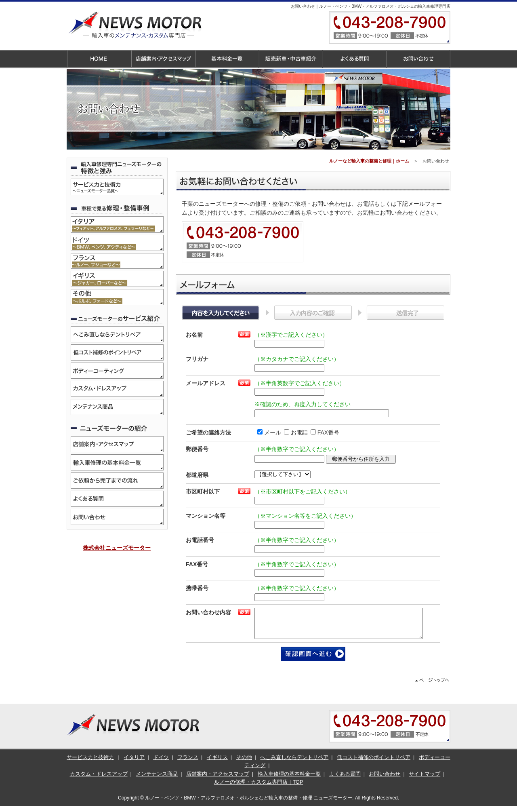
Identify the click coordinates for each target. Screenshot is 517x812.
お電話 (293, 432)
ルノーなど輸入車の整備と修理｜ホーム (369, 161)
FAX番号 (322, 432)
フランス (188, 763)
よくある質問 (345, 780)
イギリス (217, 763)
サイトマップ (425, 780)
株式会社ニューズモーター (117, 548)
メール (266, 432)
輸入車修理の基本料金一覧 (289, 780)
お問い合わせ (385, 780)
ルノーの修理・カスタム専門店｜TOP (259, 788)
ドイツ (161, 763)
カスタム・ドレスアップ (99, 780)
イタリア (134, 763)
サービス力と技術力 (90, 763)
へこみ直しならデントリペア (294, 763)
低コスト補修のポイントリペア (374, 763)
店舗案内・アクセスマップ (218, 780)
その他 (244, 763)
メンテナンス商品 (157, 780)
